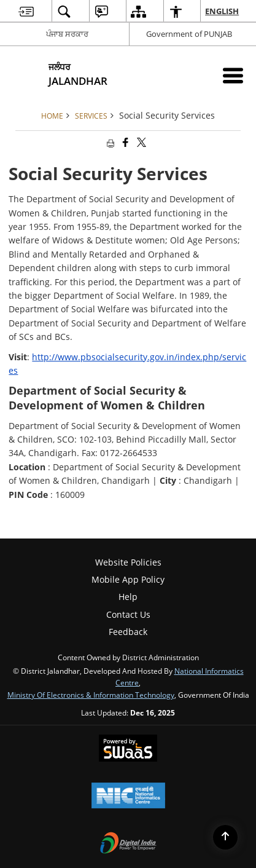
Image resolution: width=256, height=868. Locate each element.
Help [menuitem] (128, 597)
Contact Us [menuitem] (128, 614)
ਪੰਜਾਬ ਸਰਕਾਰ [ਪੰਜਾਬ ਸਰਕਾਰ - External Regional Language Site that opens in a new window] (67, 34)
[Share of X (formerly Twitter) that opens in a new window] (141, 143)
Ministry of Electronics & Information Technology (91, 695)
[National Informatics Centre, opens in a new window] (128, 797)
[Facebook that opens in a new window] (125, 143)
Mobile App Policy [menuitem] (128, 579)
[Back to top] (225, 837)
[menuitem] (26, 11)
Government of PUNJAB (189, 34)
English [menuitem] (223, 11)
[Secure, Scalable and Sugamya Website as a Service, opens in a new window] (128, 749)
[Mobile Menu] (233, 75)
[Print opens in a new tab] (109, 143)
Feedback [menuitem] (128, 632)
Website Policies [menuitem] (128, 562)
